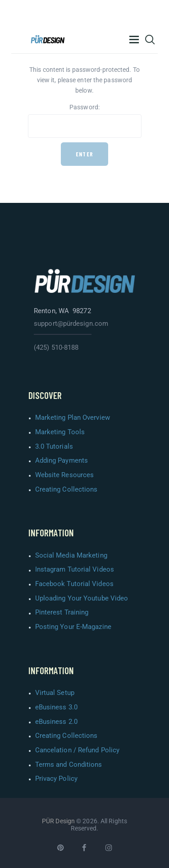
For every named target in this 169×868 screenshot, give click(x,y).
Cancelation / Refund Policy (78, 750)
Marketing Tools (60, 432)
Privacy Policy (56, 779)
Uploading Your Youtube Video (82, 598)
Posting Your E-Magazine (73, 627)
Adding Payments (62, 460)
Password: (85, 121)
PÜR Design (58, 821)
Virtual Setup (55, 693)
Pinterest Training (62, 612)
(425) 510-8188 (56, 347)
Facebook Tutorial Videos (74, 584)
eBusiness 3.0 (56, 707)
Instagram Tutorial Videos (75, 569)
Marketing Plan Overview (73, 418)
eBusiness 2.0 (56, 722)
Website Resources (65, 475)
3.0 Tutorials (54, 446)
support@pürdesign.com (71, 324)
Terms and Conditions (69, 765)
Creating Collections (66, 489)
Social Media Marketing (71, 555)
